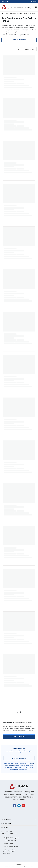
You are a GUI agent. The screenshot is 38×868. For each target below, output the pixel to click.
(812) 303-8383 (11, 834)
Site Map (19, 864)
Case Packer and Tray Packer (28, 13)
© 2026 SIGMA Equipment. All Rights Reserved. (19, 866)
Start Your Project (19, 40)
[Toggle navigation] (36, 7)
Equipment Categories (11, 13)
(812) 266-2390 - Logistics (11, 838)
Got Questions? (9, 831)
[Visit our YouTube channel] (23, 806)
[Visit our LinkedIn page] (19, 806)
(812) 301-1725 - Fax (10, 840)
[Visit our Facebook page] (15, 806)
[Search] (29, 7)
